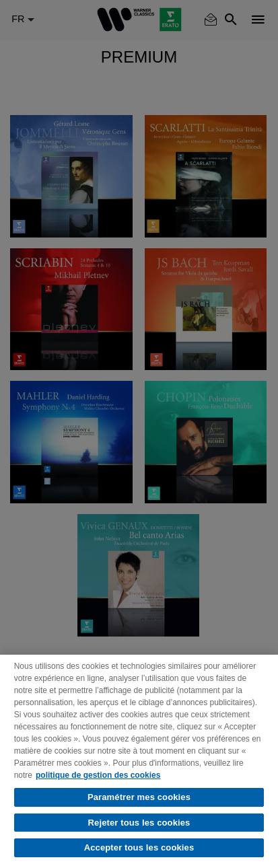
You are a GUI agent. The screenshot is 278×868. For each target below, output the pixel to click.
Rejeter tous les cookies (139, 823)
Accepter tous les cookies (139, 847)
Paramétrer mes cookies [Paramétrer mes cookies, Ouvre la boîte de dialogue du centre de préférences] (139, 797)
